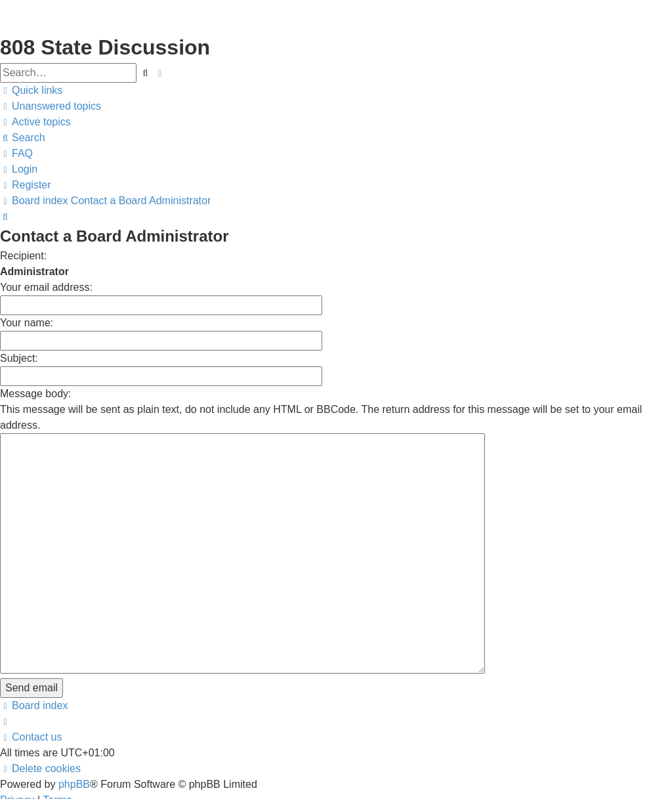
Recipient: (23, 256)
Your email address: (46, 287)
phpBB (74, 709)
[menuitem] (51, 106)
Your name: (27, 323)
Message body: (36, 394)
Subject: (19, 358)
